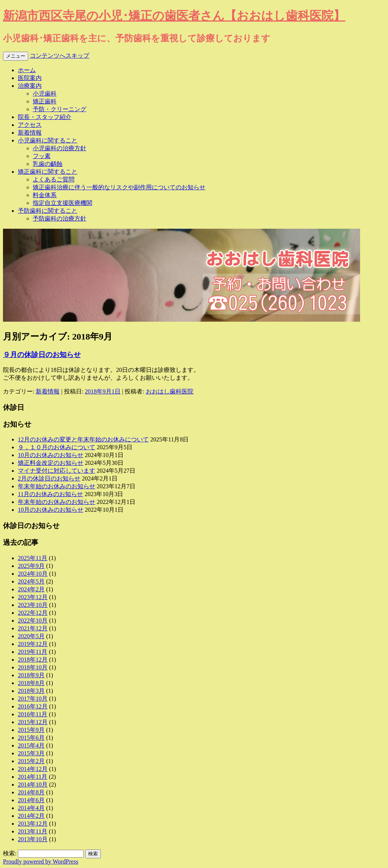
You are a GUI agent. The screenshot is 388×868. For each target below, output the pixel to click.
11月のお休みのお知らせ (50, 494)
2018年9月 (31, 675)
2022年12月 (33, 613)
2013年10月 (33, 839)
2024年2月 (31, 589)
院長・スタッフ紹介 (45, 117)
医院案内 (30, 78)
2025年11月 (33, 558)
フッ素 (42, 156)
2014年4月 (31, 808)
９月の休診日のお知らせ (42, 355)
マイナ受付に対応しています (57, 471)
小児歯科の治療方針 (60, 148)
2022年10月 (33, 621)
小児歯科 (45, 94)
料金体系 (45, 195)
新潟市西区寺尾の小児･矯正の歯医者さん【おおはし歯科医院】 (174, 16)
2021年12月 (33, 628)
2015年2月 (31, 761)
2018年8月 (31, 683)
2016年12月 (33, 706)
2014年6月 (31, 800)
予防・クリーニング (60, 109)
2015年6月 (31, 738)
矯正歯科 (45, 101)
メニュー (16, 56)
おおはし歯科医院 (170, 391)
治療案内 (30, 86)
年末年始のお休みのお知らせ (57, 486)
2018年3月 (31, 691)
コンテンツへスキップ (60, 56)
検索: (10, 853)
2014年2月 (31, 816)
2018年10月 (33, 667)
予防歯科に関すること (48, 211)
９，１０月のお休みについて (57, 447)
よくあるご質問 (54, 179)
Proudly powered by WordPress (41, 861)
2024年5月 (31, 581)
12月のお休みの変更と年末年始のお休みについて (83, 439)
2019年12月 (33, 644)
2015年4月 (31, 745)
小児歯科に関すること (48, 140)
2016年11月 (33, 714)
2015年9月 (31, 730)
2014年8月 (31, 792)
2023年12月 (33, 597)
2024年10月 (33, 574)
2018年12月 (33, 660)
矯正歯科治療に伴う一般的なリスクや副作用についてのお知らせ (119, 187)
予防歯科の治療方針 (60, 218)
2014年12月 (33, 769)
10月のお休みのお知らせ (51, 455)
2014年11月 (33, 777)
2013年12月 (33, 824)
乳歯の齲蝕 (48, 164)
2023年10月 (33, 605)
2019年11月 (33, 652)
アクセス (30, 125)
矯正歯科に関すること (48, 172)
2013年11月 (33, 831)
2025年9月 (31, 566)
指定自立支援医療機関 (62, 203)
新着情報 (30, 133)
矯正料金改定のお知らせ (51, 463)
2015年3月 (31, 753)
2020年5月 (31, 636)
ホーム (27, 70)
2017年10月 (33, 699)
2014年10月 (33, 785)
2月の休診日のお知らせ (49, 478)
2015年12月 (33, 722)
